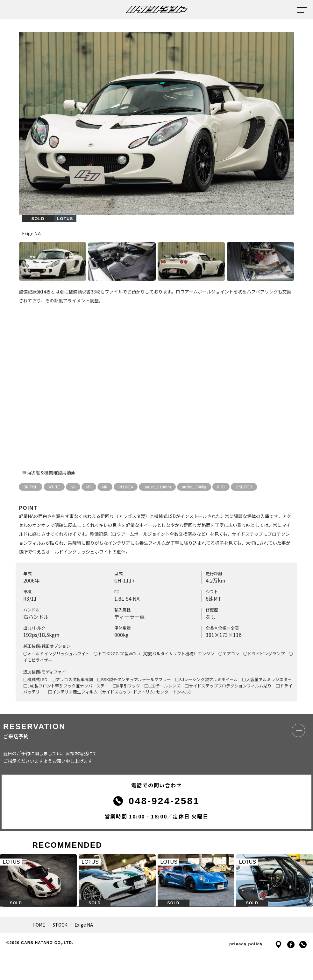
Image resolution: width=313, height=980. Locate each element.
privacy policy (246, 944)
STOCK (60, 925)
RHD (221, 487)
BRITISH (31, 487)
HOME (39, 925)
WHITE (54, 487)
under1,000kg (194, 487)
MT (89, 487)
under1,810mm (157, 487)
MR (105, 487)
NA (73, 487)
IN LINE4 (126, 487)
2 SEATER (244, 487)
